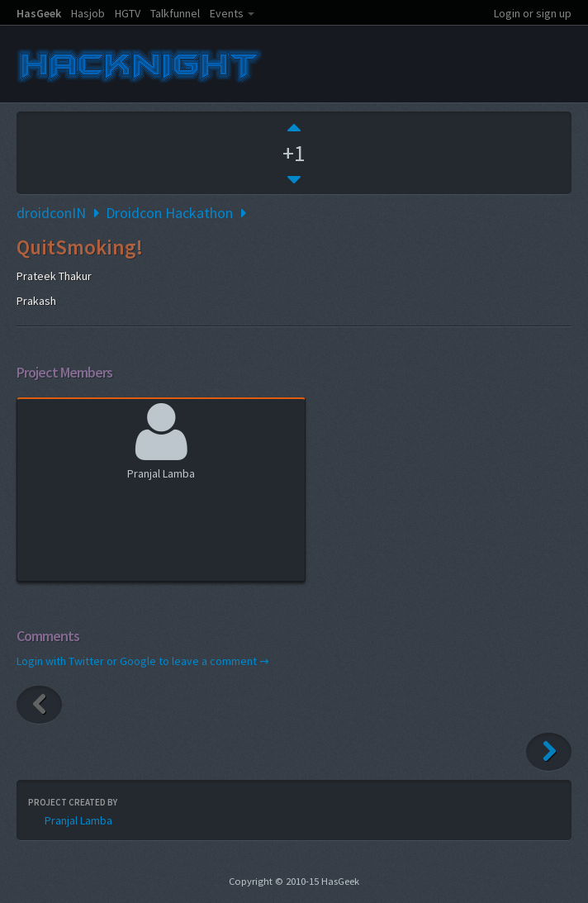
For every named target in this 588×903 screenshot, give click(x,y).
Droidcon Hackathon (169, 213)
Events (227, 13)
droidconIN (51, 213)
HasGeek (39, 13)
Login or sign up (533, 13)
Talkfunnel (175, 13)
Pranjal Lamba (161, 439)
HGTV (128, 13)
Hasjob (88, 13)
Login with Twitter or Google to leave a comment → (143, 661)
